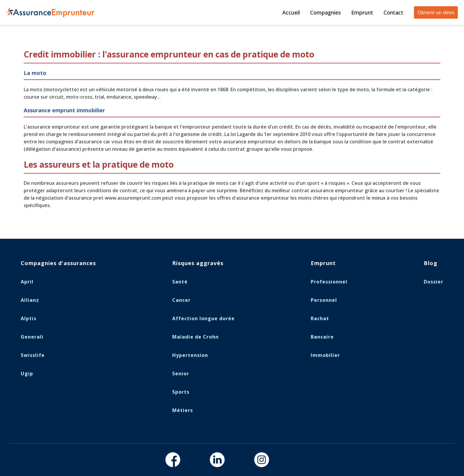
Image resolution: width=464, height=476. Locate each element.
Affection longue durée (203, 318)
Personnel (324, 300)
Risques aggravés (198, 263)
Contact (393, 12)
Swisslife (33, 355)
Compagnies (326, 12)
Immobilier (325, 355)
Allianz (30, 300)
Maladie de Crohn (195, 337)
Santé (180, 282)
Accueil (291, 12)
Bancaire (322, 337)
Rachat (320, 318)
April (27, 282)
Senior (181, 374)
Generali (32, 337)
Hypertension (190, 355)
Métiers (183, 410)
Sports (181, 392)
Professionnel (329, 282)
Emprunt (362, 12)
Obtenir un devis (436, 12)
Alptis (29, 318)
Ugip (27, 374)
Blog (431, 263)
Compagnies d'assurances (58, 263)
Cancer (181, 300)
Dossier (434, 282)
